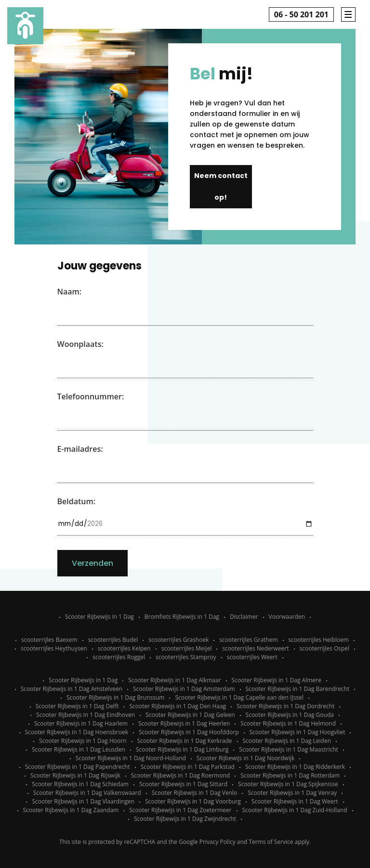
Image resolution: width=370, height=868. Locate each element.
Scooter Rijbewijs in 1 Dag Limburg (182, 749)
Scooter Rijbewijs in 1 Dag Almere (277, 680)
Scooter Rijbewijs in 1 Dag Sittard (183, 784)
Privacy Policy (218, 842)
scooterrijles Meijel (187, 648)
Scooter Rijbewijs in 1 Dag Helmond (288, 723)
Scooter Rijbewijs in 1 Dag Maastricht (288, 749)
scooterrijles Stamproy (186, 657)
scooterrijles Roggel (119, 657)
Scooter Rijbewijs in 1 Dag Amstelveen (72, 689)
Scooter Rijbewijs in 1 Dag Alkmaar (174, 680)
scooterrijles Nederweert (255, 648)
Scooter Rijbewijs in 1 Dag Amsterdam (184, 689)
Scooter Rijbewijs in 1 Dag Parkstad (188, 767)
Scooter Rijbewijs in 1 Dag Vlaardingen (83, 801)
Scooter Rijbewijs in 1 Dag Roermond (180, 775)
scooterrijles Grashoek (178, 640)
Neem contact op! (221, 186)
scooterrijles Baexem (49, 640)
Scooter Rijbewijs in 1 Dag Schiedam (80, 784)
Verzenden (92, 563)
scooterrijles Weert (252, 657)
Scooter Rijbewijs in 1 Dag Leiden (287, 741)
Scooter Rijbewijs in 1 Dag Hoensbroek (77, 732)
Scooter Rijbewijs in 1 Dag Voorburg (193, 801)
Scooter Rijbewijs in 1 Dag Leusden (79, 749)
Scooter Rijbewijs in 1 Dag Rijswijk (75, 775)
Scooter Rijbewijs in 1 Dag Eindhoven (86, 715)
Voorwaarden (287, 617)
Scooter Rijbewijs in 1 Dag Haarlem (81, 723)
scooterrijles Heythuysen (54, 648)
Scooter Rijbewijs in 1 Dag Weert (295, 801)
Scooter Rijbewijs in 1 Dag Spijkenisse (288, 784)
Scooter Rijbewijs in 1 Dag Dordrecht (285, 706)
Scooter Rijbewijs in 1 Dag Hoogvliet (297, 732)
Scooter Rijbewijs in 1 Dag (99, 617)
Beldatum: (77, 501)
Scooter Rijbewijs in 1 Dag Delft (77, 706)
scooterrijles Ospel (325, 648)
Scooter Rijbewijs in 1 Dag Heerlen (184, 723)
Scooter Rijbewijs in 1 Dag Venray (292, 793)
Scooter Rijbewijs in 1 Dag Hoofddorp (189, 732)
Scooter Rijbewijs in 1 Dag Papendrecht (78, 767)
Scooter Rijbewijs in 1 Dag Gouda (290, 715)
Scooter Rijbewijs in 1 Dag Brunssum (115, 697)
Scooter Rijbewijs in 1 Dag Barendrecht (298, 689)
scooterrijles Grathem (248, 640)
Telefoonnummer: (91, 396)
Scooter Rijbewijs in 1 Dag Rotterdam (290, 775)
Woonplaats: (80, 344)
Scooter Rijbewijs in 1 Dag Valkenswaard (87, 793)
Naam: (70, 292)
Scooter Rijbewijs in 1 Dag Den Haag (178, 706)
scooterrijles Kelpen (124, 648)
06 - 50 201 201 (301, 14)
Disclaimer (244, 617)
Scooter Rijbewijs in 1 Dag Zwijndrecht (185, 819)
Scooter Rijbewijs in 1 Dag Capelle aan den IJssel (239, 697)
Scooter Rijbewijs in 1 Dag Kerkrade (185, 741)
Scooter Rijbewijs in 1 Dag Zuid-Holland (295, 810)
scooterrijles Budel (113, 640)
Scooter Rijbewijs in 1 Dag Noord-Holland (131, 758)
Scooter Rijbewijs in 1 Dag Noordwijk (245, 758)
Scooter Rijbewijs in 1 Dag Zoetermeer (180, 810)
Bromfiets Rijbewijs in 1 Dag (182, 617)
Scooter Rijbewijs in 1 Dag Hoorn (83, 741)
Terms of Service (271, 842)
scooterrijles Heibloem (319, 640)
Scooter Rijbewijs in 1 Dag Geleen (190, 715)
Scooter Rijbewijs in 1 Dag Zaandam (71, 810)
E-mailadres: (80, 449)
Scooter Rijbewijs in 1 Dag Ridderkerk (295, 767)
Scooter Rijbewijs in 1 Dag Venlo (195, 793)
